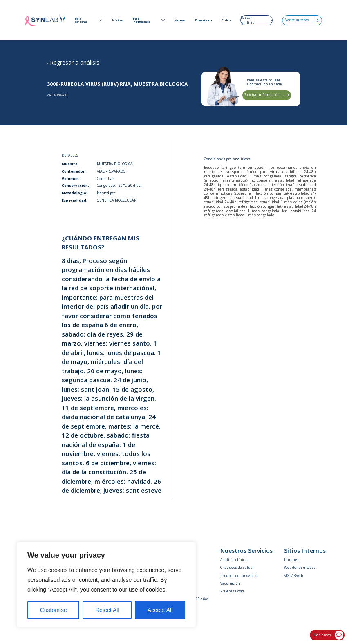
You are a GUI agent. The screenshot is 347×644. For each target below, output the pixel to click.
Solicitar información (267, 95)
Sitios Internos (305, 551)
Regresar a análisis (75, 62)
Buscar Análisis (256, 20)
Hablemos (328, 635)
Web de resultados (300, 567)
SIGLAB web (293, 576)
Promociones (204, 20)
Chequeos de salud (236, 567)
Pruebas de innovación (240, 576)
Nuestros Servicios (246, 551)
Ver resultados (302, 20)
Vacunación (230, 583)
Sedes (226, 20)
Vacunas (180, 20)
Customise (54, 610)
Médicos (118, 20)
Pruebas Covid (232, 591)
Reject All (107, 610)
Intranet (291, 560)
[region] (106, 585)
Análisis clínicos (234, 560)
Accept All (160, 610)
